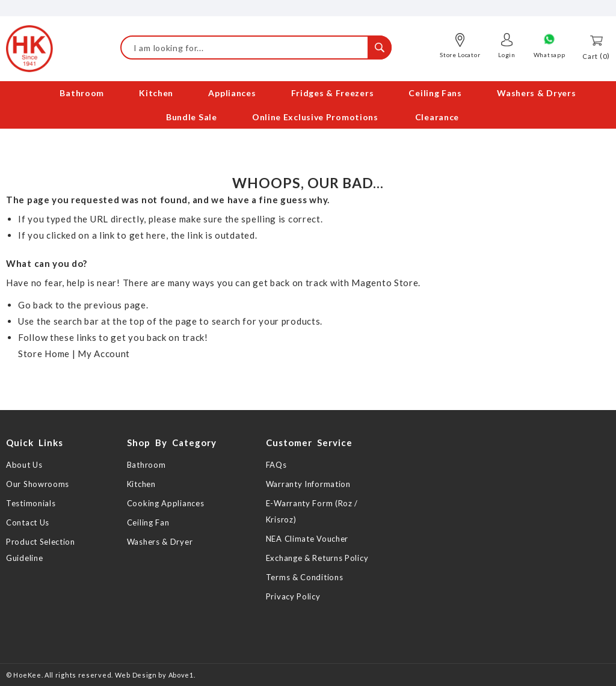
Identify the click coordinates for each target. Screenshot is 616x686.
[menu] (308, 107)
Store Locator (460, 55)
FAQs (276, 465)
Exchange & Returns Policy (317, 558)
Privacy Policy (293, 596)
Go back (35, 305)
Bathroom (146, 465)
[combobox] (256, 47)
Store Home (44, 354)
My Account (104, 354)
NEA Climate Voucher (307, 539)
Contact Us (28, 522)
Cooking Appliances (166, 503)
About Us (24, 465)
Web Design (136, 675)
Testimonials (31, 503)
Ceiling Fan (148, 522)
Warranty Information (308, 484)
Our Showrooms (38, 484)
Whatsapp (550, 55)
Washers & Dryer (160, 542)
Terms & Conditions (305, 577)
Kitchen (141, 484)
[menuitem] (72, 94)
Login (507, 55)
